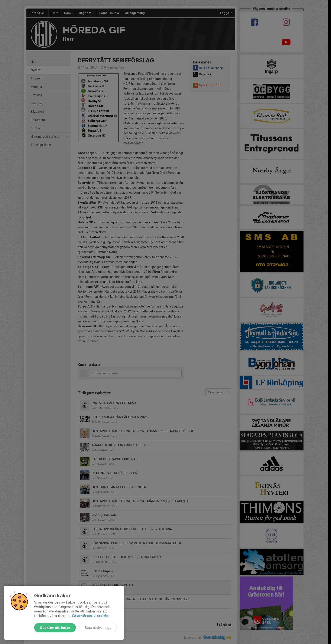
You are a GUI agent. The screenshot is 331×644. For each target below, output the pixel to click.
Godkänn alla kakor (55, 628)
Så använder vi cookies (91, 616)
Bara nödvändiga (98, 628)
